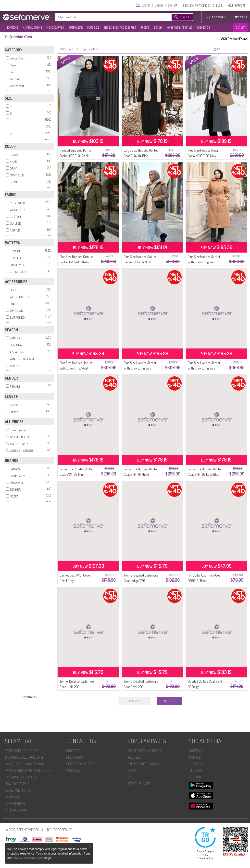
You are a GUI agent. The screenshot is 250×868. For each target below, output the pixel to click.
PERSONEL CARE (139, 784)
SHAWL (132, 770)
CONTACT (73, 751)
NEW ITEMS (12, 28)
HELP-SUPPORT (236, 6)
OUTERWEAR (75, 28)
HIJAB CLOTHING (32, 28)
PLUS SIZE (93, 28)
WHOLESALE (75, 770)
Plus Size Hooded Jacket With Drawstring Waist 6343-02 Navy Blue (76, 368)
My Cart (241, 17)
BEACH (158, 28)
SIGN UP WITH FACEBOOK (197, 6)
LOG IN (159, 6)
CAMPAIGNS (13, 797)
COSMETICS (203, 28)
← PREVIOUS (134, 701)
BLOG (219, 6)
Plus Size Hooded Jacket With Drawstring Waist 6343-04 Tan (204, 262)
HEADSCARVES (55, 28)
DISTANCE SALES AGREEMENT (25, 757)
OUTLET (240, 28)
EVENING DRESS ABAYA (143, 764)
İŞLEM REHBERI (15, 804)
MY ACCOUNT (216, 17)
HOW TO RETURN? (17, 784)
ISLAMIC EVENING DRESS (144, 751)
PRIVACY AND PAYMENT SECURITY (28, 770)
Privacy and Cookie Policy (28, 858)
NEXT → (169, 701)
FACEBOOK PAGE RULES (21, 777)
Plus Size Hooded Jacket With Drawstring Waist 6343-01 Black (140, 368)
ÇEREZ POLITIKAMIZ (18, 790)
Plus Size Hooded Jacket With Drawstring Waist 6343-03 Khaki (204, 368)
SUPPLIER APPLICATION (82, 764)
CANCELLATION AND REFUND (24, 764)
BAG (130, 777)
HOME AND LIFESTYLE (179, 28)
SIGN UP (173, 6)
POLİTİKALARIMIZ (16, 810)
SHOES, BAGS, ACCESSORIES (120, 28)
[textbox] (108, 17)
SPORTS (145, 28)
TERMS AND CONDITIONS (22, 751)
